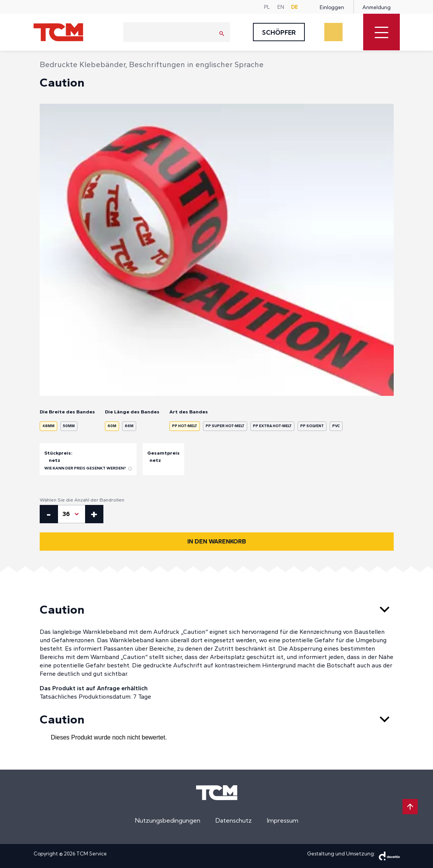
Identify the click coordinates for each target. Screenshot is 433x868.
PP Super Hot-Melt (225, 426)
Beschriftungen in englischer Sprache (196, 64)
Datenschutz (234, 820)
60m (112, 426)
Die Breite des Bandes (67, 412)
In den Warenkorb (217, 541)
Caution (217, 609)
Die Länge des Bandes (132, 412)
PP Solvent (312, 426)
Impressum (283, 820)
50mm (69, 426)
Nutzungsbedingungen (168, 820)
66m (129, 426)
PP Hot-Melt (185, 426)
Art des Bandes (189, 412)
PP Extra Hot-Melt (272, 426)
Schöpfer (279, 32)
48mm (48, 426)
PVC (336, 426)
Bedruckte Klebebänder (82, 64)
